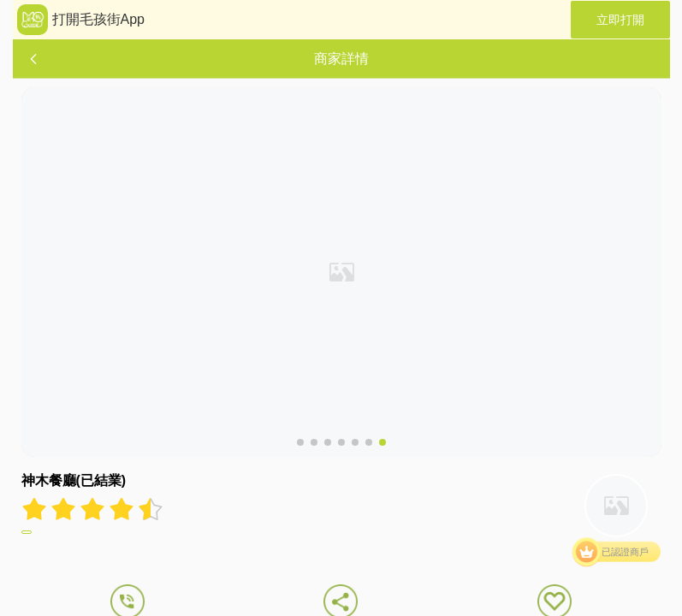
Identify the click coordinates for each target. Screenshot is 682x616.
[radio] (36, 509)
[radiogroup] (92, 509)
